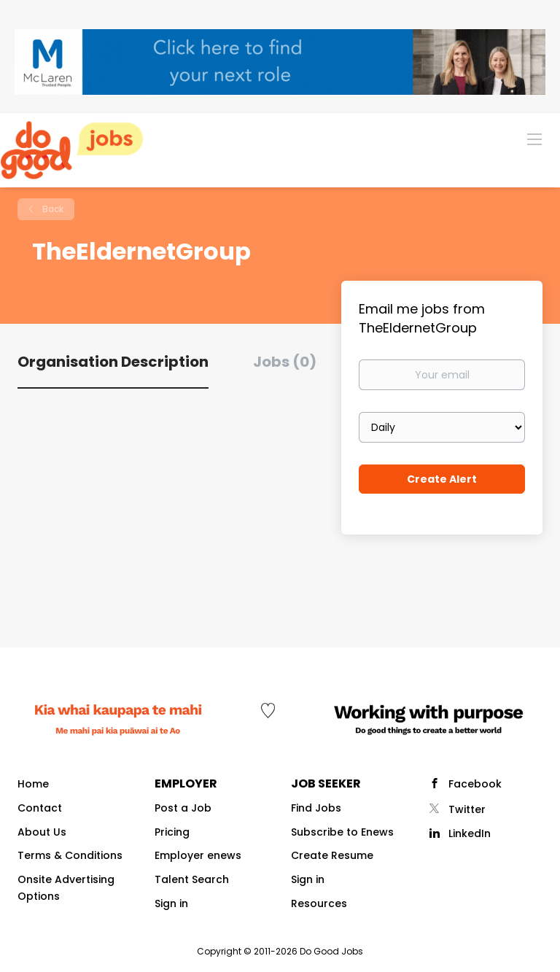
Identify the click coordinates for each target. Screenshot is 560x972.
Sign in (171, 903)
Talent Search (192, 879)
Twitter (467, 809)
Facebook (475, 784)
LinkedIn (470, 833)
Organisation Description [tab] (113, 362)
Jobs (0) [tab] (285, 362)
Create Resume (332, 855)
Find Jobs (316, 808)
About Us (42, 832)
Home (33, 784)
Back (52, 209)
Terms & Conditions (70, 855)
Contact (40, 808)
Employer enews (198, 855)
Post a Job (183, 808)
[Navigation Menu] (534, 139)
